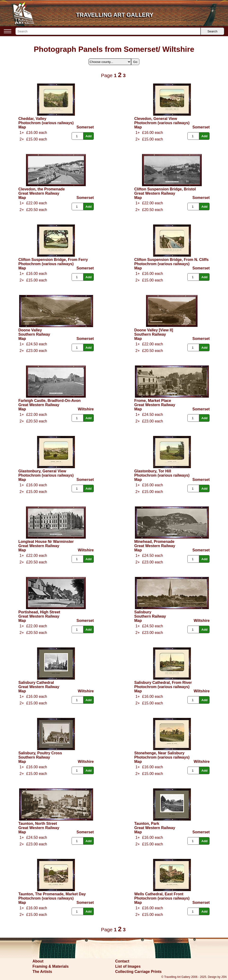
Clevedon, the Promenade (42, 189)
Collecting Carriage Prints (139, 972)
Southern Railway (34, 334)
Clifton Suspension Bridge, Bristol (165, 189)
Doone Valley (30, 330)
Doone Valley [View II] (154, 330)
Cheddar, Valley (32, 119)
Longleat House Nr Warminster (46, 542)
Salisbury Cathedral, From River (163, 683)
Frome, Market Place (153, 401)
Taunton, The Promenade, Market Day (52, 894)
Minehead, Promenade (154, 542)
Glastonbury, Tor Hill (153, 471)
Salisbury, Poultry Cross (40, 753)
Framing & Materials (51, 966)
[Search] (108, 31)
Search (212, 31)
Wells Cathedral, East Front (159, 894)
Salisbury (143, 612)
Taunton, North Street (38, 824)
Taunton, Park (147, 824)
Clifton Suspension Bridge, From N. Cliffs (171, 260)
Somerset (85, 127)
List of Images (128, 966)
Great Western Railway (39, 193)
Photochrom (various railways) (46, 123)
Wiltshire (86, 409)
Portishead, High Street (39, 612)
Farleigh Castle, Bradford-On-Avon (49, 401)
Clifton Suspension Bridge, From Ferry (53, 260)
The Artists (42, 972)
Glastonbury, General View (42, 471)
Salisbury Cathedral (36, 683)
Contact (122, 961)
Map (22, 127)
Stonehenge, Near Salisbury (159, 753)
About (38, 961)
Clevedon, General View (156, 119)
